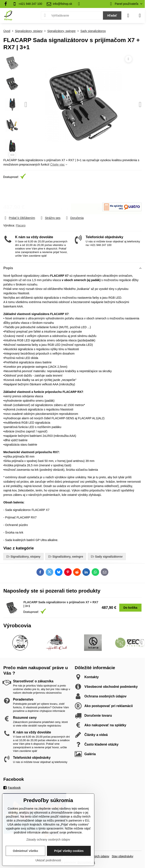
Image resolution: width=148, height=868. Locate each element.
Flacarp (21, 225)
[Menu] (140, 15)
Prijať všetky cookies (69, 851)
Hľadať (112, 15)
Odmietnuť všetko (25, 851)
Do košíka (106, 192)
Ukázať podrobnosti (48, 860)
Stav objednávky (123, 856)
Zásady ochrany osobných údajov (48, 840)
